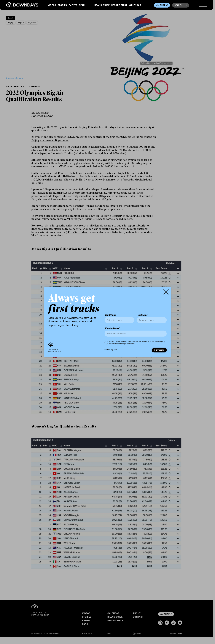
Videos (52, 5)
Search (181, 5)
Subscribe (159, 350)
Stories (62, 5)
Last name (143, 315)
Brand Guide (102, 5)
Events (73, 5)
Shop (164, 5)
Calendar (135, 5)
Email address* (113, 328)
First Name (111, 315)
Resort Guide (119, 5)
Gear (82, 5)
